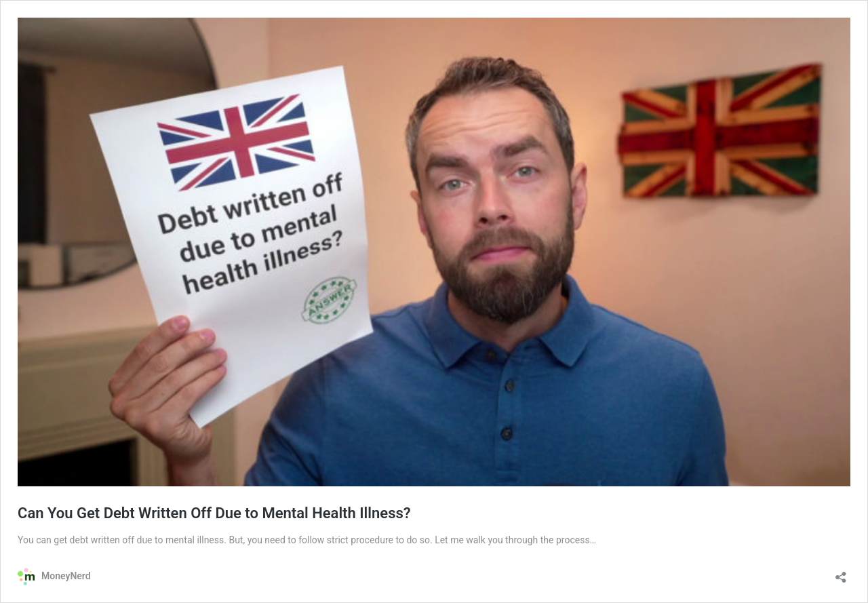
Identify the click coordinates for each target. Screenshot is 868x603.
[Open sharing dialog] (841, 573)
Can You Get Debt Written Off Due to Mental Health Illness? (214, 513)
